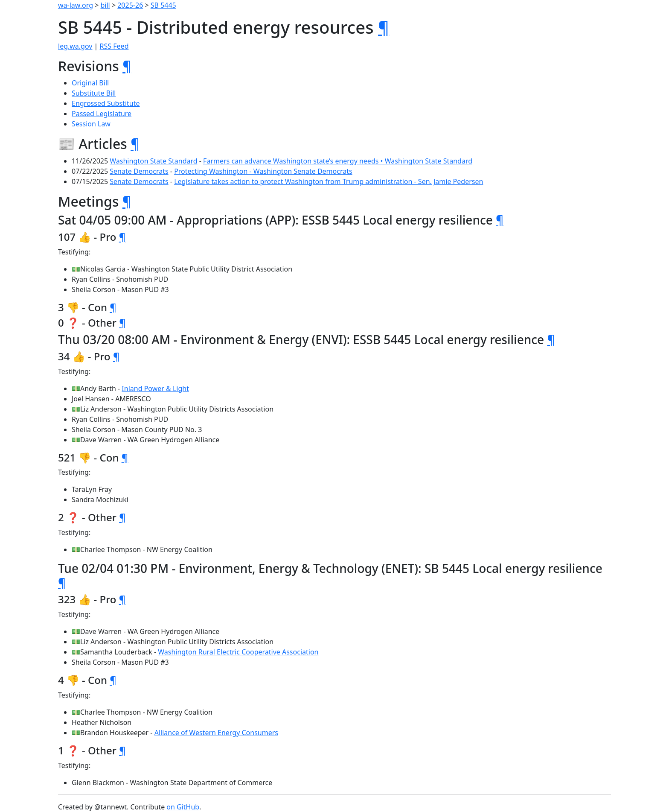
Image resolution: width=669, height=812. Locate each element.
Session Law (91, 124)
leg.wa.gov (75, 46)
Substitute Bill (94, 93)
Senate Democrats (139, 171)
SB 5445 (163, 5)
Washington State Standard (153, 161)
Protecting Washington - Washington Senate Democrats (263, 171)
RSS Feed (114, 46)
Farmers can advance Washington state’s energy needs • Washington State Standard (338, 161)
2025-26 (130, 5)
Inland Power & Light (155, 388)
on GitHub (183, 807)
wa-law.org (76, 5)
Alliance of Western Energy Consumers (216, 733)
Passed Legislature (102, 114)
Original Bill (90, 83)
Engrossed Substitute (106, 103)
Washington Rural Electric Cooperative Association (238, 652)
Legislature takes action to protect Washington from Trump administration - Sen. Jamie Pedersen (329, 181)
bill (105, 5)
